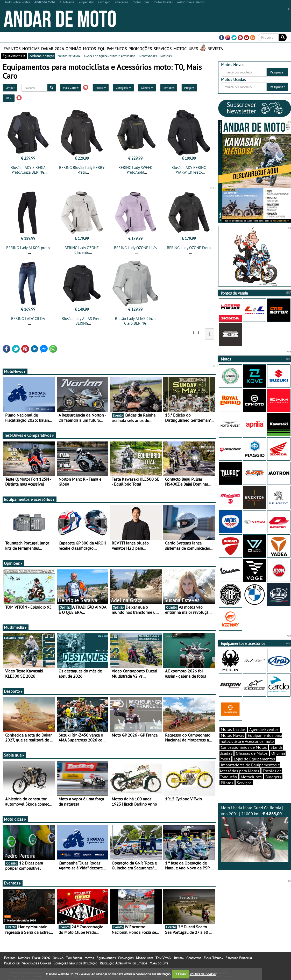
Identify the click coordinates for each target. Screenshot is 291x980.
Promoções (140, 49)
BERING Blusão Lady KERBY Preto (82, 170)
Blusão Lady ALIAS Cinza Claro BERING (135, 321)
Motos (90, 49)
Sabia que (14, 755)
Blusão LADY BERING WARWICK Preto (189, 170)
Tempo (169, 88)
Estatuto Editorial (239, 958)
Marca (101, 88)
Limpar (10, 88)
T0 (9, 98)
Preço (189, 88)
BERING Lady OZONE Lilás (135, 248)
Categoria (123, 88)
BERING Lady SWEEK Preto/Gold (135, 170)
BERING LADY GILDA (28, 319)
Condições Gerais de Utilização (75, 963)
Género (147, 88)
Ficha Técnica (213, 958)
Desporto (13, 691)
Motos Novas (232, 735)
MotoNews (15, 371)
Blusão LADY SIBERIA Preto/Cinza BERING (28, 170)
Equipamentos (112, 49)
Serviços (163, 49)
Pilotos (227, 783)
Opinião (73, 49)
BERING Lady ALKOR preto (28, 248)
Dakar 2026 (53, 49)
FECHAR (180, 974)
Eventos (12, 49)
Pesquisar (277, 72)
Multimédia (16, 627)
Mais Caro (71, 88)
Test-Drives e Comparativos (29, 435)
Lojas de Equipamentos (254, 759)
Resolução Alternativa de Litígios (123, 963)
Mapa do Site (159, 963)
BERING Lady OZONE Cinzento (82, 250)
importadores (148, 56)
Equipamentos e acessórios (30, 499)
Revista (215, 49)
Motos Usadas (233, 729)
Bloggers (273, 777)
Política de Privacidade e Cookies (27, 963)
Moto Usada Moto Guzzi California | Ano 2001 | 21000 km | (255, 833)
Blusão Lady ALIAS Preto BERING (82, 321)
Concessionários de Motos (244, 747)
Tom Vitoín (74, 958)
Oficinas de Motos (252, 753)
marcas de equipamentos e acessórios (110, 56)
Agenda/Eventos (264, 729)
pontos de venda (69, 56)
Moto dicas (15, 819)
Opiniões (13, 563)
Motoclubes (186, 49)
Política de (203, 974)
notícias (166, 56)
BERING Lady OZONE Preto (189, 248)
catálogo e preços (42, 56)
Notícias (31, 49)
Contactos (194, 958)
